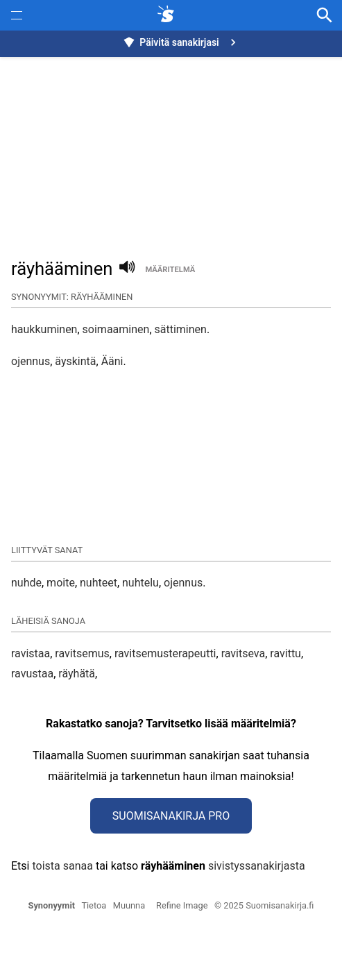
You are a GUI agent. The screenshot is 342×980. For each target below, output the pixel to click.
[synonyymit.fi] (169, 15)
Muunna (129, 963)
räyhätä (77, 731)
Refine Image (182, 963)
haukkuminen (44, 329)
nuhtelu (140, 640)
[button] (171, 490)
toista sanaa (62, 923)
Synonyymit (52, 963)
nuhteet (99, 640)
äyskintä (75, 361)
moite (61, 640)
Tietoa (94, 963)
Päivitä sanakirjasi (181, 42)
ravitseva (243, 711)
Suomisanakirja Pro (171, 873)
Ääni (112, 361)
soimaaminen (116, 329)
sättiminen (181, 329)
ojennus (31, 361)
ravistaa (31, 711)
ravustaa (32, 731)
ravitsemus (82, 711)
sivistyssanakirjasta (257, 923)
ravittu (285, 711)
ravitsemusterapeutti (165, 711)
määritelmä (170, 270)
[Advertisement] (171, 150)
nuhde (26, 640)
